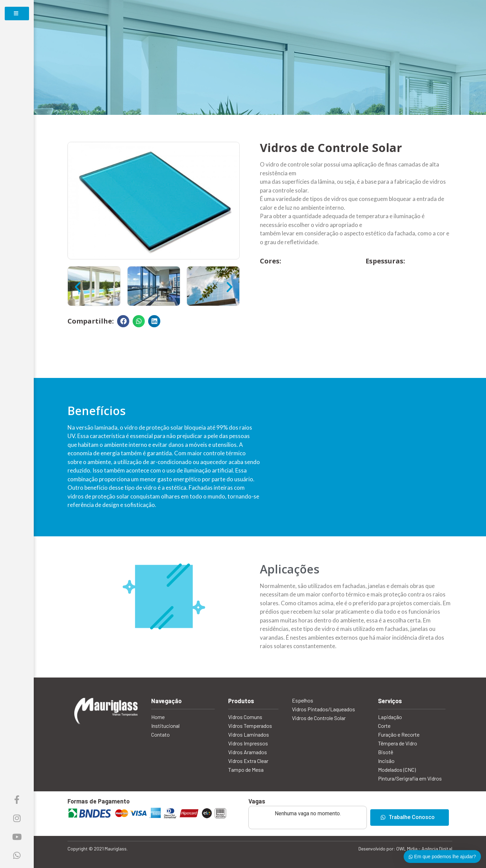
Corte (384, 726)
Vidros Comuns (245, 717)
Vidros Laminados (249, 734)
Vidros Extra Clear (248, 761)
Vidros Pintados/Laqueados (323, 709)
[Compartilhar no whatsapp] (139, 321)
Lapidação (390, 717)
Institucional (165, 726)
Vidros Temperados (250, 726)
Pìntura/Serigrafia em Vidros (410, 778)
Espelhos (303, 700)
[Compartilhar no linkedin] (154, 321)
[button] (78, 287)
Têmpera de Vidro (398, 743)
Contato (160, 734)
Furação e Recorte (399, 734)
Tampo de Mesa (246, 770)
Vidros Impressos (248, 743)
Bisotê (386, 752)
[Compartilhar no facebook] (123, 321)
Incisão (386, 761)
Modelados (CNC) (397, 770)
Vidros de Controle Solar (319, 718)
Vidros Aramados (248, 752)
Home (158, 717)
